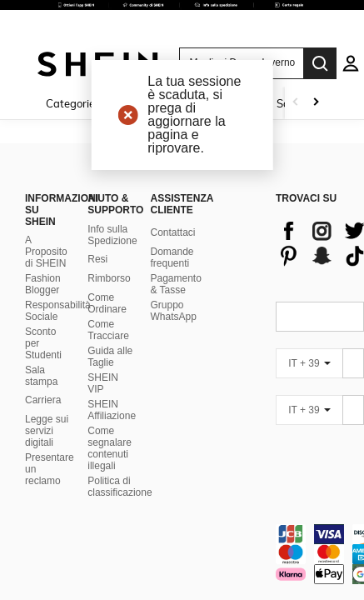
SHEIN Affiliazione (112, 355)
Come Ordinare (107, 248)
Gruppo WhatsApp (173, 256)
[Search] (320, 63)
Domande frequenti (172, 202)
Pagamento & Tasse (175, 229)
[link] (182, 20)
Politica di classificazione (120, 432)
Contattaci (172, 177)
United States (68, 568)
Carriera (43, 346)
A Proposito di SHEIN (46, 197)
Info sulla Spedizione (112, 180)
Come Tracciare (108, 275)
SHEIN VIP (103, 328)
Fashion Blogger (43, 230)
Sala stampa (41, 322)
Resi (97, 204)
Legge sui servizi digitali (47, 377)
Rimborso (109, 223)
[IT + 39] (309, 308)
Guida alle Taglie (110, 302)
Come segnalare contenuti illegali (110, 393)
